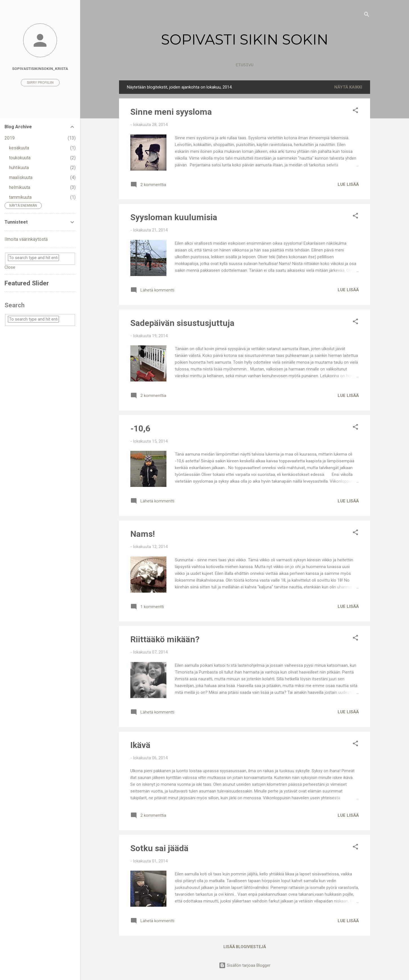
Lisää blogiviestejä (245, 947)
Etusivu (244, 65)
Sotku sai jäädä (159, 848)
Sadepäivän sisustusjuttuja (182, 323)
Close (10, 267)
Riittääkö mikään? (165, 639)
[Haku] (367, 15)
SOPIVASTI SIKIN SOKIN (245, 40)
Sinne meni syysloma (171, 112)
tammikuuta (20, 197)
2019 (10, 138)
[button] (355, 111)
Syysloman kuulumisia (174, 217)
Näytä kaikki (348, 87)
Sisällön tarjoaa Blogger (245, 965)
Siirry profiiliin (40, 83)
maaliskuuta (21, 177)
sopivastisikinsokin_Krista (40, 69)
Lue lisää (348, 184)
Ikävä (140, 745)
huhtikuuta (19, 168)
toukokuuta (20, 158)
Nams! (143, 534)
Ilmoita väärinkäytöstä (26, 239)
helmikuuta (20, 187)
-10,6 (140, 428)
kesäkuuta (19, 148)
